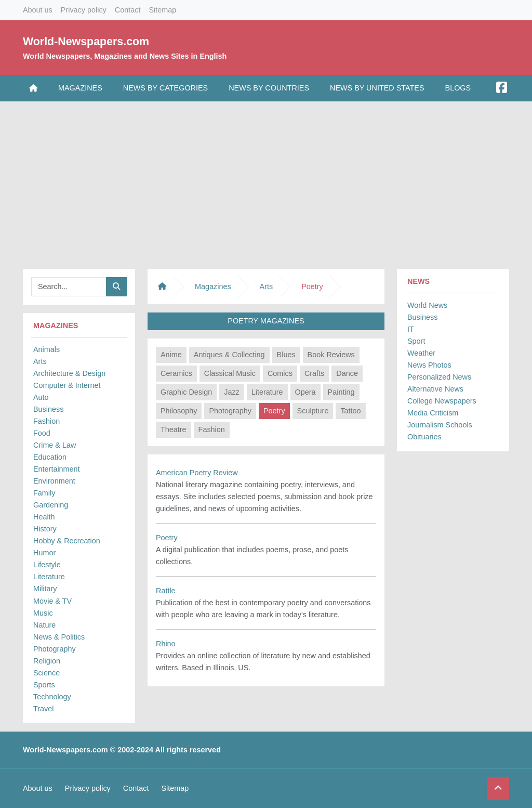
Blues (286, 355)
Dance (347, 373)
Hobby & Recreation (67, 541)
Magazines (80, 88)
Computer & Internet (67, 385)
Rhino (166, 644)
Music (43, 613)
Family (44, 493)
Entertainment (57, 469)
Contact (128, 10)
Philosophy (179, 411)
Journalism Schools (440, 425)
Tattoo (350, 411)
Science (46, 673)
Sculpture (313, 411)
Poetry (274, 411)
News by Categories (165, 88)
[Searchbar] (69, 287)
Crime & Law (55, 445)
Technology (52, 697)
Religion (47, 661)
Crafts (314, 373)
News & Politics (59, 637)
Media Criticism (433, 413)
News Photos (429, 365)
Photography (55, 649)
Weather (421, 353)
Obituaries (424, 437)
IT (411, 329)
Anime (171, 355)
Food (42, 433)
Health (44, 517)
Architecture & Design (69, 373)
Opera (305, 392)
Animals (46, 349)
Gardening (51, 505)
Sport (416, 341)
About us (38, 10)
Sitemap (162, 10)
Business (48, 409)
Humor (44, 553)
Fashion (46, 421)
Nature (44, 625)
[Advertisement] (266, 183)
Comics (280, 373)
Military (45, 589)
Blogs (458, 88)
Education (50, 457)
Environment (54, 481)
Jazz (232, 392)
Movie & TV (52, 601)
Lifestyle (47, 565)
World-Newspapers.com (86, 42)
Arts (40, 361)
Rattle (166, 591)
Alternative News (435, 389)
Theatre (174, 429)
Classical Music (230, 373)
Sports (44, 685)
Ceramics (176, 373)
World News (427, 305)
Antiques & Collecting (229, 355)
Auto (41, 397)
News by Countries (269, 88)
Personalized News (439, 377)
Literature (49, 577)
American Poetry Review (197, 473)
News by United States (377, 88)
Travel (43, 709)
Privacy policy (84, 10)
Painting (341, 392)
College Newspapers (442, 401)
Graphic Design (186, 392)
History (45, 529)
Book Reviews (331, 355)
